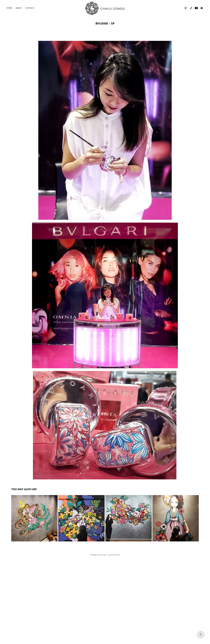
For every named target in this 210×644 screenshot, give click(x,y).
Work (9, 8)
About (19, 8)
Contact (30, 8)
